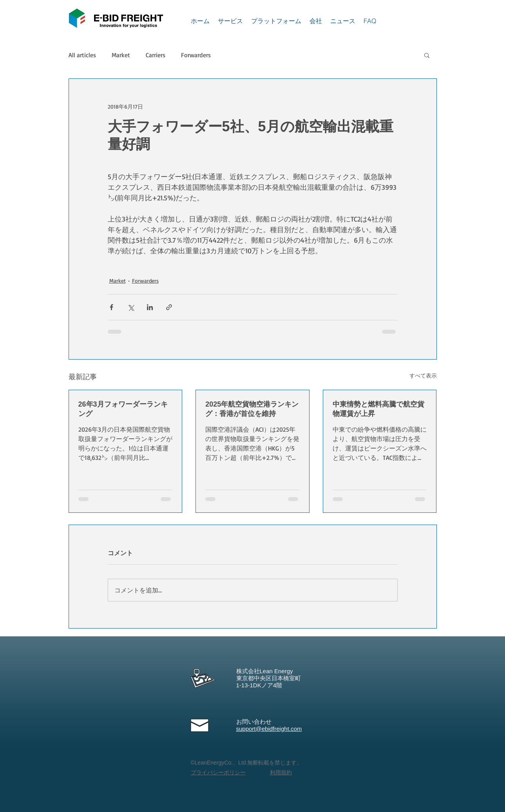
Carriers (156, 55)
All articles (82, 55)
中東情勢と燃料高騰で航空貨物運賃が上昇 (378, 409)
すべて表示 (423, 375)
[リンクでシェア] (169, 307)
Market (121, 55)
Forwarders (196, 55)
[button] (427, 55)
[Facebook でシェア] (111, 307)
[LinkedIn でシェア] (150, 307)
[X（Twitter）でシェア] (131, 307)
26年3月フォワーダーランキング (123, 409)
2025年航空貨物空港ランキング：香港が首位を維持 (252, 409)
